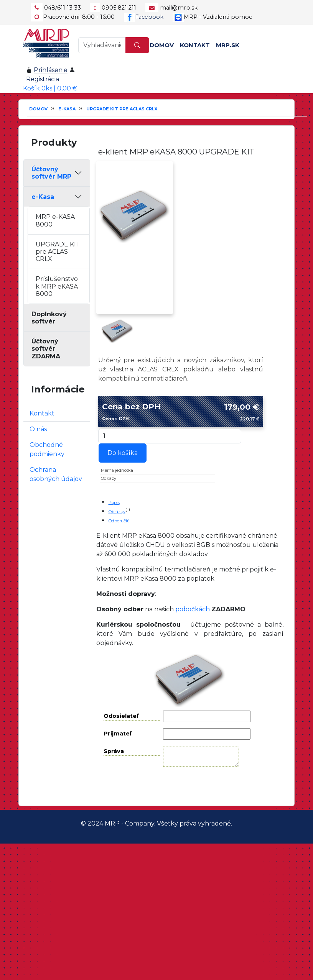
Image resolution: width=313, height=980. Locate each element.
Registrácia (43, 79)
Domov (162, 45)
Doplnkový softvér (49, 318)
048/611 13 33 (63, 8)
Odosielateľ (121, 716)
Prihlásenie (51, 70)
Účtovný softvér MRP (51, 173)
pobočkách (193, 609)
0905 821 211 (119, 8)
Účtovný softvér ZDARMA (46, 349)
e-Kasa (67, 109)
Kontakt (195, 45)
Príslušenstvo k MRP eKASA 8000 (57, 286)
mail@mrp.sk (179, 8)
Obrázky (117, 512)
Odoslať (196, 786)
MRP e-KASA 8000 (55, 220)
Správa (114, 751)
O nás (38, 429)
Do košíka (123, 453)
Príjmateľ (117, 734)
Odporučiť (119, 521)
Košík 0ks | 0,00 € (50, 88)
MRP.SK (228, 45)
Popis (114, 502)
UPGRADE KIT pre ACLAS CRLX (122, 109)
